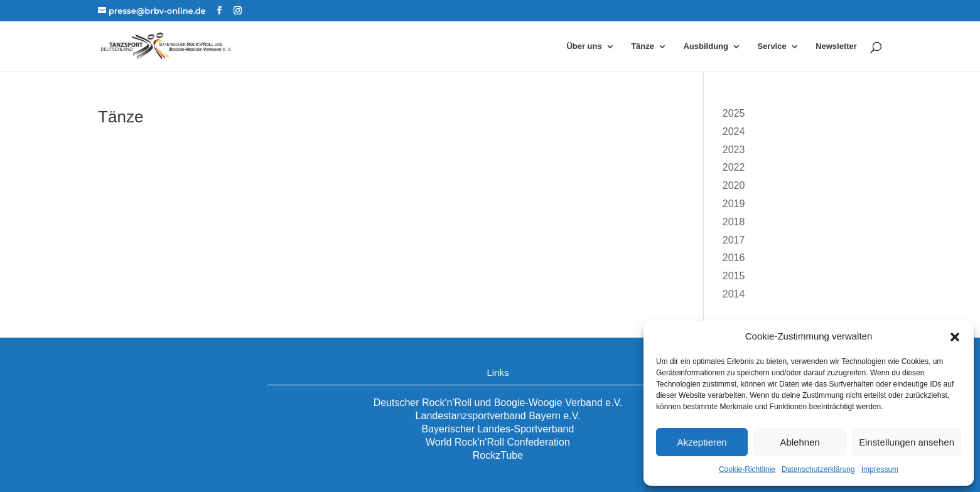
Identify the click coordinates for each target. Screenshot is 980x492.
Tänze (643, 46)
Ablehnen (800, 442)
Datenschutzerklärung (818, 469)
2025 (734, 113)
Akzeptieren (702, 442)
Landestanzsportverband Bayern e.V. (498, 416)
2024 (734, 131)
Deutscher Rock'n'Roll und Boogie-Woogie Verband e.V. (498, 403)
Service (772, 46)
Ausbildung (706, 46)
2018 (734, 222)
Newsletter (836, 46)
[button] (955, 337)
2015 (734, 276)
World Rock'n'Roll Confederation (498, 442)
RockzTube (498, 455)
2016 (734, 258)
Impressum (880, 469)
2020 (734, 185)
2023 (734, 150)
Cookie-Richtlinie (747, 469)
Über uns (584, 46)
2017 (734, 240)
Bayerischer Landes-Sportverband (498, 429)
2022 (734, 167)
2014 (734, 294)
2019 (734, 204)
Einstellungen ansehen (907, 442)
